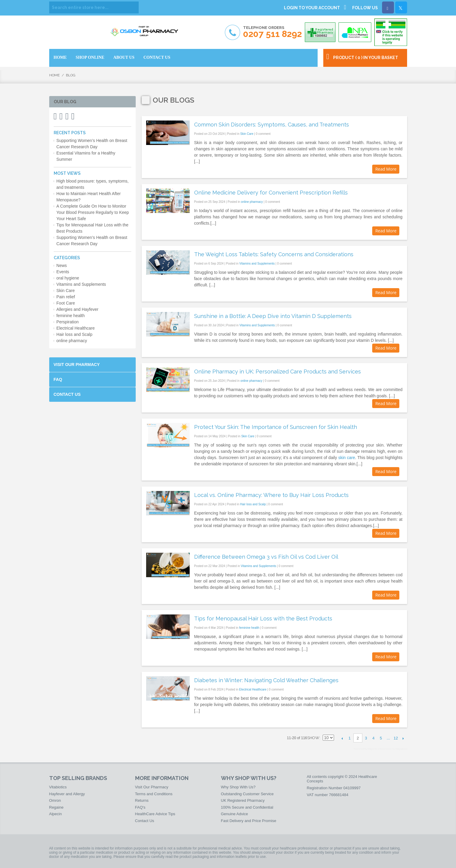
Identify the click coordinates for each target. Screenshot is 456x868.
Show (313, 738)
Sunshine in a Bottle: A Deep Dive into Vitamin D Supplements (273, 316)
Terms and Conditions (154, 794)
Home (54, 75)
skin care (347, 458)
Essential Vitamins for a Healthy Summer (86, 156)
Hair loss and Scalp (253, 504)
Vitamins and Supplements (257, 264)
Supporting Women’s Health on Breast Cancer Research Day (92, 144)
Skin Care (247, 134)
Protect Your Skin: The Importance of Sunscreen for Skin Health (276, 427)
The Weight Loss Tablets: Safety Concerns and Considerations (274, 254)
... (388, 738)
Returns (142, 800)
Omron (55, 800)
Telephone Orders (272, 32)
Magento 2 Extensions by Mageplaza (387, 749)
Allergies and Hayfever (77, 309)
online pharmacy (252, 202)
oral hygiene (68, 278)
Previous (342, 738)
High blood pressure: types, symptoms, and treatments (92, 184)
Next (403, 738)
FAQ (58, 379)
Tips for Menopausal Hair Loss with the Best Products (263, 618)
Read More (386, 169)
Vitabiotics (58, 787)
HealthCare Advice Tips (155, 814)
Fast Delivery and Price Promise (249, 821)
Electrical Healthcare (253, 689)
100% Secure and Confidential (247, 807)
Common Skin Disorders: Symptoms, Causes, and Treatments (272, 125)
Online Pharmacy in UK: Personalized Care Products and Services (278, 372)
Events (63, 272)
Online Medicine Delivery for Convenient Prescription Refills (271, 193)
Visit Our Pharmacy (77, 365)
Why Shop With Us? (238, 787)
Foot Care (66, 303)
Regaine (56, 807)
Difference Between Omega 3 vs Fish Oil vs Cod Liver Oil (266, 557)
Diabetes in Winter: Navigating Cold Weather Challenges (266, 680)
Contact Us (67, 394)
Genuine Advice (235, 814)
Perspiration (68, 322)
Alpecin (56, 814)
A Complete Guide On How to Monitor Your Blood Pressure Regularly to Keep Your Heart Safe (93, 212)
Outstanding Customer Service (247, 794)
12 (396, 738)
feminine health (249, 628)
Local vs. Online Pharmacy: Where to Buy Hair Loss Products (271, 495)
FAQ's (140, 807)
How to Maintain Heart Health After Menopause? (89, 197)
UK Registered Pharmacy (243, 800)
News (62, 265)
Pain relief (66, 297)
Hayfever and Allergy (67, 794)
